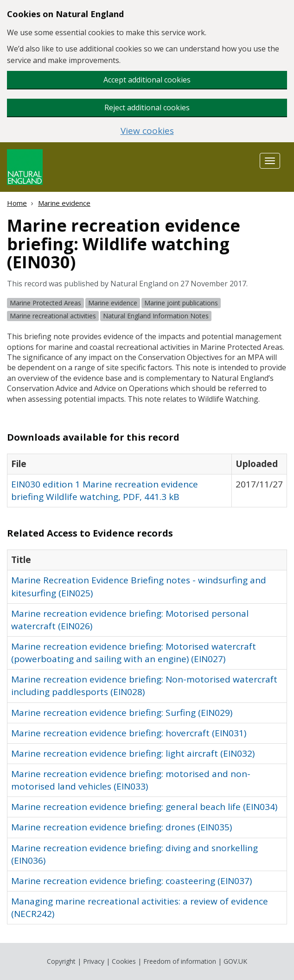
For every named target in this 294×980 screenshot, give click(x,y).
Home (17, 203)
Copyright (61, 961)
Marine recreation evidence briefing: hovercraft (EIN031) (129, 733)
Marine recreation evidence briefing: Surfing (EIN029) (122, 713)
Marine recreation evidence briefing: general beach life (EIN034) (144, 807)
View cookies (147, 131)
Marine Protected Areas (45, 303)
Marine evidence (64, 203)
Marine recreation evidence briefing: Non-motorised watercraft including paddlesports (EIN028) (144, 686)
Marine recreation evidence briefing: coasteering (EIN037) (131, 881)
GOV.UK (235, 961)
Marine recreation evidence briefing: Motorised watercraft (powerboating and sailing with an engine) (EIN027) (134, 653)
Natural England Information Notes (156, 316)
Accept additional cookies (147, 80)
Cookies (124, 961)
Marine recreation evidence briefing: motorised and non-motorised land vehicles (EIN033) (131, 780)
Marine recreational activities (53, 316)
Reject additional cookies (147, 107)
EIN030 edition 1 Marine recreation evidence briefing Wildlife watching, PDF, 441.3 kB (105, 490)
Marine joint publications (181, 303)
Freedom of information (180, 961)
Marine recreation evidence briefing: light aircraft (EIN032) (133, 753)
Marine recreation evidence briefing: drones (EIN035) (121, 827)
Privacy (94, 961)
